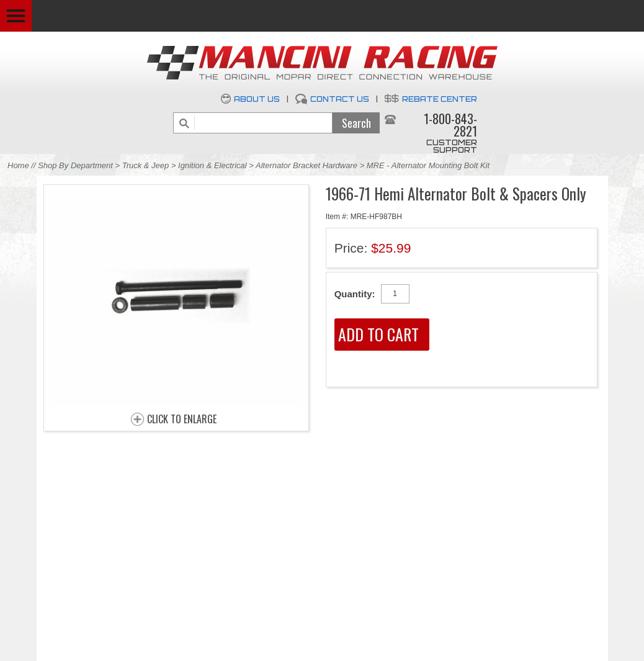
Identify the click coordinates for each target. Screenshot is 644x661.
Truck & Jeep (146, 165)
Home (18, 165)
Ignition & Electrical (213, 165)
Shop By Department (75, 165)
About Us (257, 99)
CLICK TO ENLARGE (182, 420)
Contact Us (340, 99)
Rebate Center (440, 99)
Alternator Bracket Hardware (306, 165)
